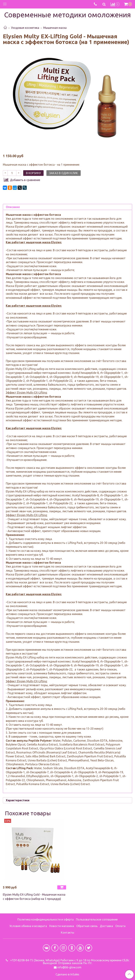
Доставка (106, 926)
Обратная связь (87, 926)
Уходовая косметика (25, 28)
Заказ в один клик (64, 180)
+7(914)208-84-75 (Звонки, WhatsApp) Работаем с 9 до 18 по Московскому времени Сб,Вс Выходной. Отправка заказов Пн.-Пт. (69, 962)
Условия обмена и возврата (28, 926)
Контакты (67, 933)
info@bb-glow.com (69, 967)
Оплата (120, 926)
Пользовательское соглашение (97, 919)
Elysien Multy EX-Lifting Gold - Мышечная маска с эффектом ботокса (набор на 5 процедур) (34, 904)
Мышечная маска (55, 28)
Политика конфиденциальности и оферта (46, 919)
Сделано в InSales (67, 974)
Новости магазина (62, 926)
